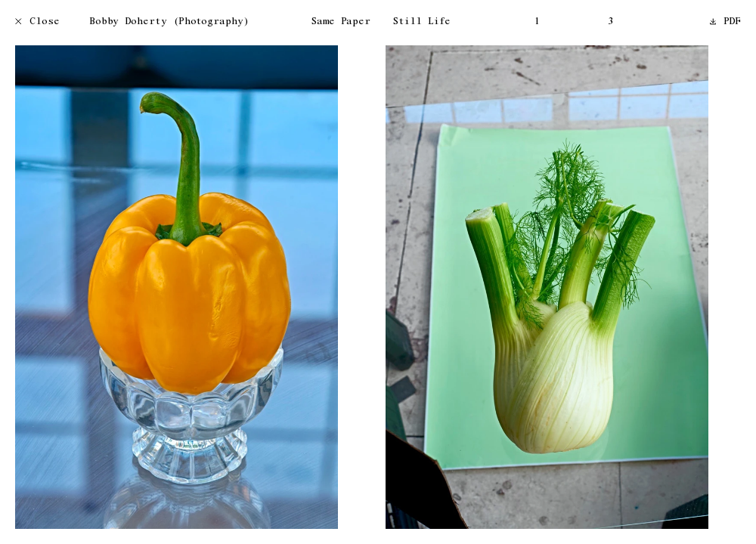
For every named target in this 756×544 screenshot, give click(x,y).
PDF (726, 22)
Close (37, 22)
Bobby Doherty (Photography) (169, 22)
